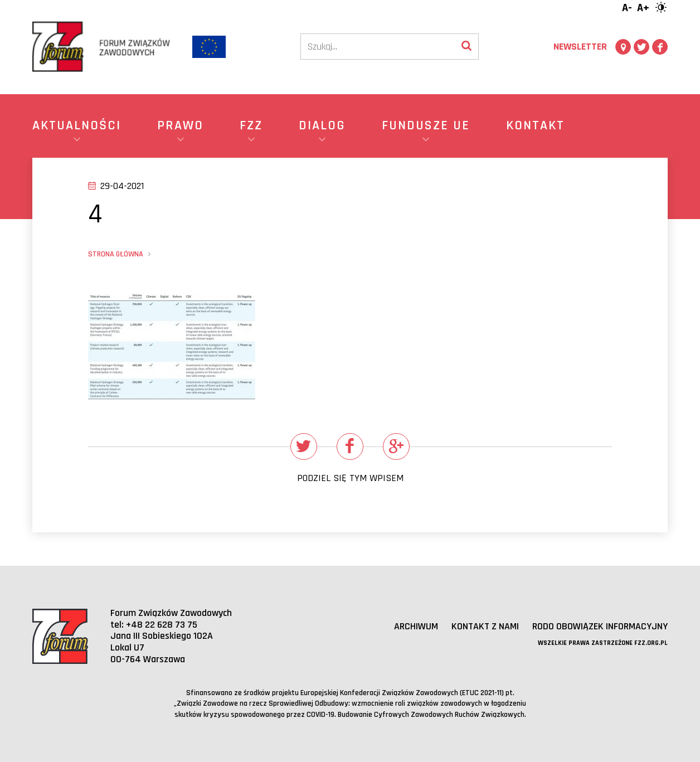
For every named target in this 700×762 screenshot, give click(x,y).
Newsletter (580, 47)
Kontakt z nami (485, 626)
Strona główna (116, 254)
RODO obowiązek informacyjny (600, 626)
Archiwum (416, 626)
